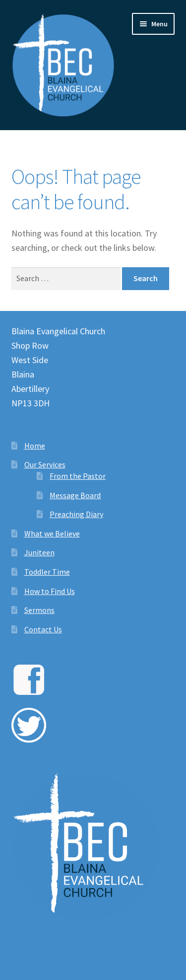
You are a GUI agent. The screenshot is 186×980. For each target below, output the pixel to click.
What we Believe (52, 533)
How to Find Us (50, 591)
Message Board (75, 495)
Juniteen (39, 552)
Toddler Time (47, 572)
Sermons (39, 610)
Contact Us (43, 629)
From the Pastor (78, 476)
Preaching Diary (76, 514)
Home (35, 446)
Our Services (45, 464)
